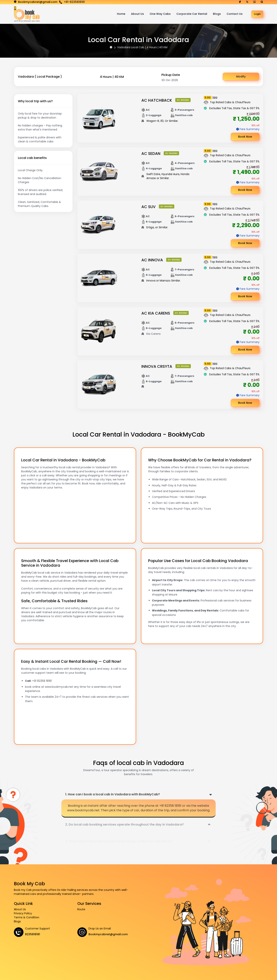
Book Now (245, 137)
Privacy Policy (23, 913)
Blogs (217, 14)
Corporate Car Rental (192, 14)
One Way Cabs (160, 14)
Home (121, 14)
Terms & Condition (27, 917)
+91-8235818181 (74, 2)
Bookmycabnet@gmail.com (108, 934)
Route (81, 909)
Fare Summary (250, 129)
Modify (241, 76)
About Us (137, 14)
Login (257, 14)
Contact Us (235, 14)
